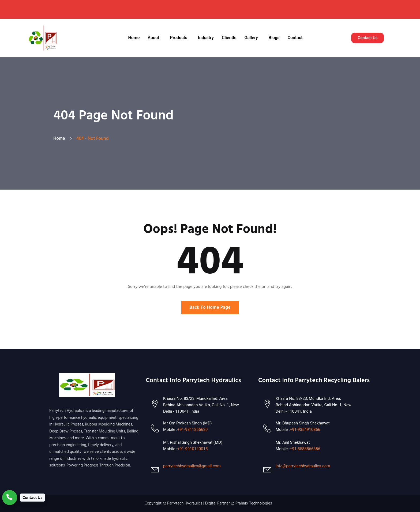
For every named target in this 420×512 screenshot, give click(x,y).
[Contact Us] (24, 498)
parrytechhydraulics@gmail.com (192, 466)
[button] (155, 38)
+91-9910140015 (193, 449)
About (153, 38)
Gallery (251, 38)
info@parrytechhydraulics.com (303, 466)
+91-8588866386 (305, 449)
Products (179, 38)
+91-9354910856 (305, 430)
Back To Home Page (210, 308)
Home (134, 38)
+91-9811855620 (193, 430)
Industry (206, 38)
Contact (295, 38)
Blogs (274, 38)
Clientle (229, 38)
